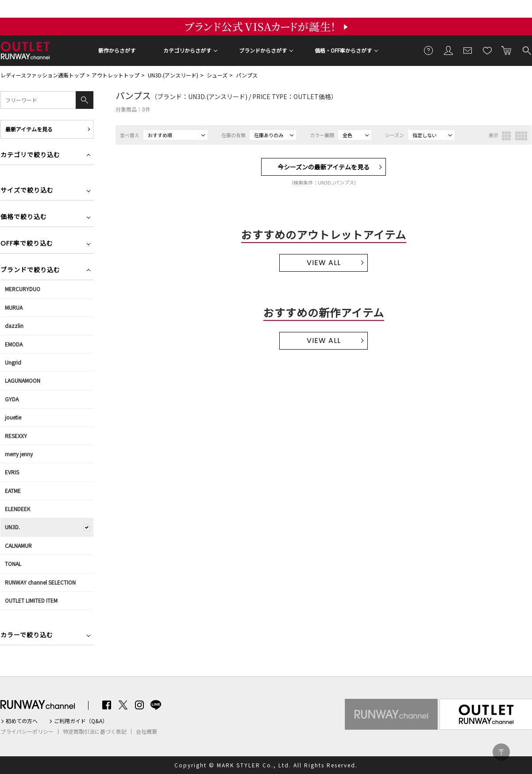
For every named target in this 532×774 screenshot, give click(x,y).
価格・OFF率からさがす (343, 50)
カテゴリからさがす (187, 50)
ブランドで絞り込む (30, 271)
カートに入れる (507, 50)
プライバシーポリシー (27, 732)
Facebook (107, 705)
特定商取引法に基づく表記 (95, 732)
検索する (526, 50)
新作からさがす (117, 50)
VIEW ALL (324, 263)
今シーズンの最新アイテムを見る (324, 167)
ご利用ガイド (429, 50)
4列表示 (521, 136)
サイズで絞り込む (27, 191)
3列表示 (506, 136)
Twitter (123, 705)
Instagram (139, 705)
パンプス (247, 75)
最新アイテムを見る (29, 129)
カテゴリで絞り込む (30, 156)
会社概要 (146, 732)
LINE (156, 705)
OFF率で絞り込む (27, 244)
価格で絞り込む (24, 218)
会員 (448, 50)
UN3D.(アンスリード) (173, 75)
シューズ (217, 75)
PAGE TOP (501, 752)
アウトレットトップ (116, 75)
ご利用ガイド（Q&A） (81, 721)
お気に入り (487, 50)
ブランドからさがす (263, 50)
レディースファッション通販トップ (42, 75)
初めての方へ (22, 721)
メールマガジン (468, 50)
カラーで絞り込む (27, 636)
